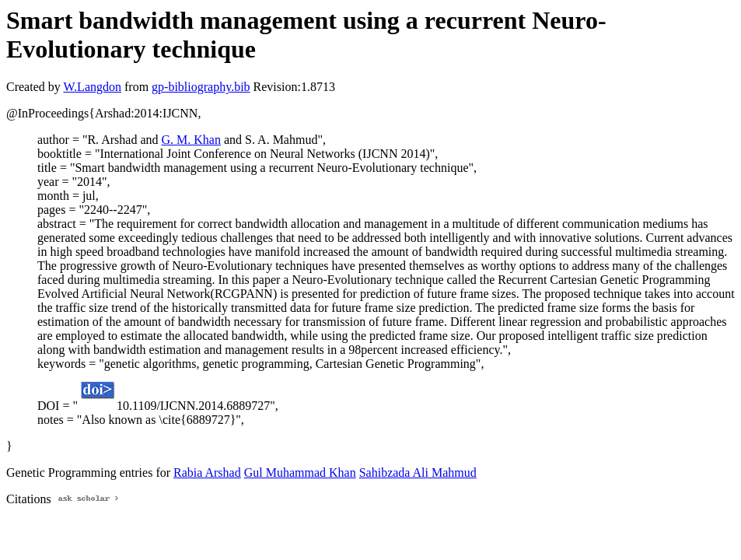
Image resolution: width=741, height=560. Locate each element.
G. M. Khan (191, 140)
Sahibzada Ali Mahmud (418, 472)
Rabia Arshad (207, 472)
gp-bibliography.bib (201, 87)
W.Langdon (92, 87)
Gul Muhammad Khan (300, 472)
